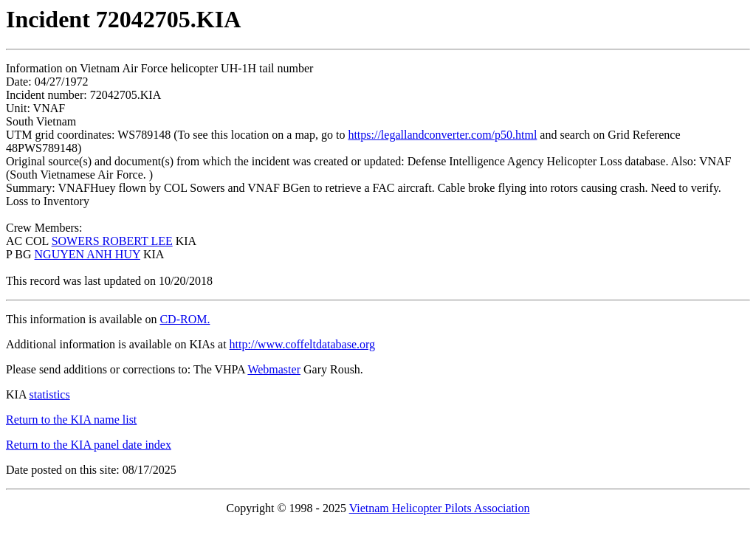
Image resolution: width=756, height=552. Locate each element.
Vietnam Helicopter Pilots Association (440, 508)
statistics (50, 394)
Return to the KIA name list (71, 420)
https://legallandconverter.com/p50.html (442, 135)
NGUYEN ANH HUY (87, 254)
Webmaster (274, 369)
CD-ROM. (185, 319)
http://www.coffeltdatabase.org (302, 344)
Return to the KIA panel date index (89, 445)
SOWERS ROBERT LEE (112, 241)
